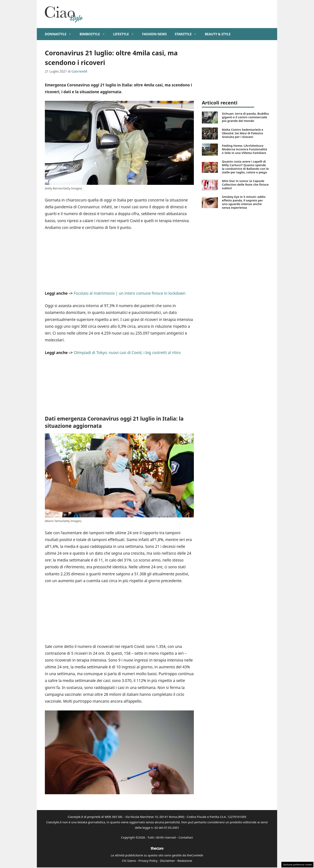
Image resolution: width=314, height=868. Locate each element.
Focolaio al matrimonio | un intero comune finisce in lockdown (130, 293)
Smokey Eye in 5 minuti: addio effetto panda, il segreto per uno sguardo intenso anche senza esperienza (244, 202)
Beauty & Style (218, 34)
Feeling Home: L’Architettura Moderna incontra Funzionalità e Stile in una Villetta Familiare (244, 149)
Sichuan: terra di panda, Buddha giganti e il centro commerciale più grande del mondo (245, 117)
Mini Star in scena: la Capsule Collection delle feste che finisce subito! (245, 184)
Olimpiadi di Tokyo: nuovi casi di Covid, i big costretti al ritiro (127, 353)
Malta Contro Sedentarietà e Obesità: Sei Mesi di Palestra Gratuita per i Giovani (243, 133)
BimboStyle (94, 34)
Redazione (185, 861)
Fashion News (154, 34)
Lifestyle (126, 34)
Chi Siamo (129, 861)
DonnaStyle (60, 34)
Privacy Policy (148, 861)
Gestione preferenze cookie (297, 864)
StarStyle (188, 34)
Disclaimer (167, 861)
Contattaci (186, 837)
